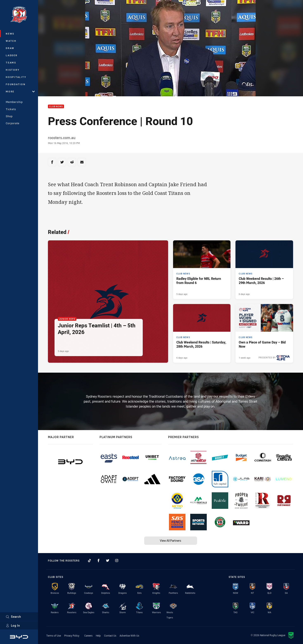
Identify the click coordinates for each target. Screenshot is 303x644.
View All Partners (171, 541)
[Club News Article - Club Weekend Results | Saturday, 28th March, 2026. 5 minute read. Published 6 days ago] (202, 333)
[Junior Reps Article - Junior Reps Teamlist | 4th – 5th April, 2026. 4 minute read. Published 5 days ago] (108, 302)
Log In (13, 626)
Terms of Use (54, 636)
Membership (14, 102)
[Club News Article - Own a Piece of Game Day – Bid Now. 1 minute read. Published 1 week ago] (264, 333)
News (10, 34)
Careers (88, 636)
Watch (11, 41)
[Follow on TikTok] (89, 561)
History (13, 70)
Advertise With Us (129, 636)
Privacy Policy (72, 636)
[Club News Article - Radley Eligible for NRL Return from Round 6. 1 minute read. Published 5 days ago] (202, 270)
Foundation (16, 84)
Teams (11, 63)
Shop (9, 116)
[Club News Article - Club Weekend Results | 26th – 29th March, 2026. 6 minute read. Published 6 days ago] (264, 270)
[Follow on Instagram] (117, 561)
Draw (10, 48)
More (20, 91)
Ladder (12, 55)
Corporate (13, 123)
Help (98, 636)
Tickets (11, 109)
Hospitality (16, 77)
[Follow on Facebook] (99, 561)
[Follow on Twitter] (108, 561)
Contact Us (110, 636)
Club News (56, 107)
